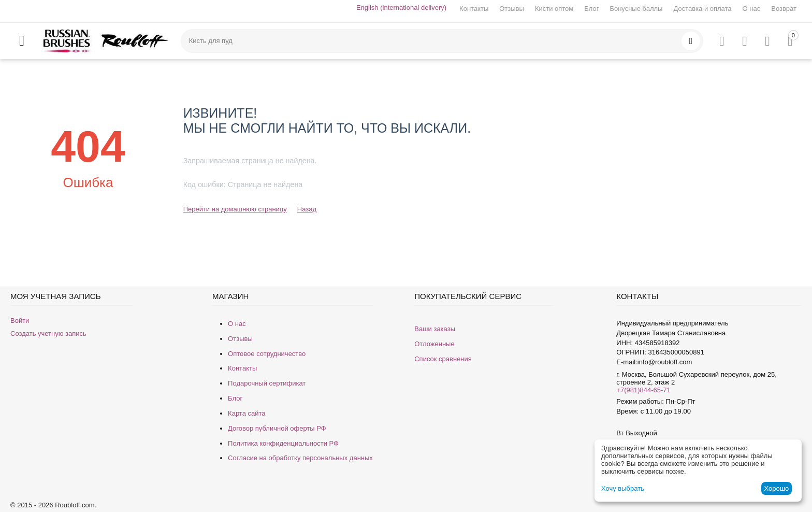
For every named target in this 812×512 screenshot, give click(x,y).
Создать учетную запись (48, 333)
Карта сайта (247, 413)
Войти (20, 321)
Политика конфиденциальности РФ (283, 443)
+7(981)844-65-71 (643, 390)
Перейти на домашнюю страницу (235, 209)
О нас (752, 9)
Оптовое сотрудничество (267, 354)
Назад (307, 209)
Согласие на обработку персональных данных (300, 458)
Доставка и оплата (702, 9)
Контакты (474, 9)
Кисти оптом (554, 9)
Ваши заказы (435, 329)
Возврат (784, 9)
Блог (591, 9)
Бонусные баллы (636, 9)
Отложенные (434, 344)
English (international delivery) (401, 8)
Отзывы (512, 9)
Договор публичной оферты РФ (277, 428)
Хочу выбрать (623, 488)
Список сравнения (443, 359)
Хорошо (776, 488)
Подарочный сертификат (267, 383)
